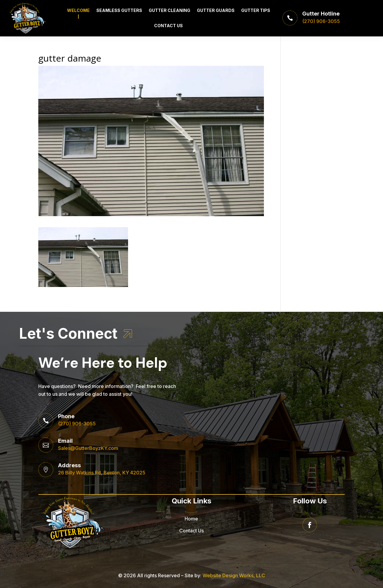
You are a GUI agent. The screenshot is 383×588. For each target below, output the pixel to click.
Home (191, 519)
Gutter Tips (256, 10)
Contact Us (168, 26)
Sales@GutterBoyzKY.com (88, 448)
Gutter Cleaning (170, 10)
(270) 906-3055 (77, 424)
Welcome (78, 10)
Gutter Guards (216, 10)
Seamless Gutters (119, 10)
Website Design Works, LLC (234, 575)
